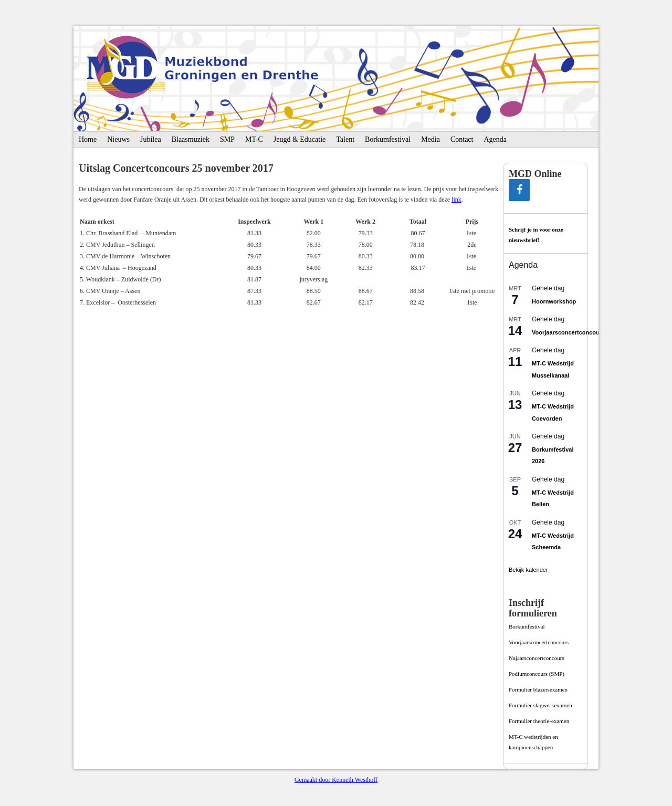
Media (430, 139)
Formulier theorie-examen (539, 721)
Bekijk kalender (528, 570)
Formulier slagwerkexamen (540, 705)
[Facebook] (519, 190)
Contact (462, 139)
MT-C (254, 139)
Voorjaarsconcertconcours (568, 332)
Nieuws (118, 139)
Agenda (495, 139)
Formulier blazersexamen (538, 689)
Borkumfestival (388, 139)
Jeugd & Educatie (300, 139)
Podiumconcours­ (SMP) (537, 674)
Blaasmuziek (191, 139)
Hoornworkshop (554, 301)
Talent (345, 139)
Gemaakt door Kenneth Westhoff (336, 780)
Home (88, 139)
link (456, 200)
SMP (227, 139)
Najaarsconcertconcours (537, 658)
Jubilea (151, 139)
